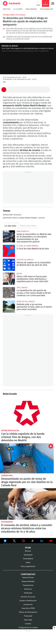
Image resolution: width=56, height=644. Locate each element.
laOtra (28, 563)
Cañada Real (7, 476)
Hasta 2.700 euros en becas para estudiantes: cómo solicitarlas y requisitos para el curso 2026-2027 (9, 279)
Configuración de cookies (28, 628)
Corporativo (28, 574)
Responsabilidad (28, 581)
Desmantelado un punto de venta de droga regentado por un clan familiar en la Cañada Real (27, 458)
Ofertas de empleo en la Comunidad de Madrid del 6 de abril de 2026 (9, 265)
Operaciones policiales (14, 15)
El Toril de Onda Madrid (27, 246)
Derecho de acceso (28, 597)
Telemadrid (28, 555)
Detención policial (10, 431)
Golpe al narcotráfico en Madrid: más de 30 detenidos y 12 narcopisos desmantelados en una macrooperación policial (9, 236)
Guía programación (28, 566)
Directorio (28, 589)
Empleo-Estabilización (28, 601)
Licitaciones (28, 604)
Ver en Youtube (51, 541)
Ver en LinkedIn (42, 541)
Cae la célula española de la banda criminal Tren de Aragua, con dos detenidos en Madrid (27, 413)
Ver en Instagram (23, 541)
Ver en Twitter (14, 541)
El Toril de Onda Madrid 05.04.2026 (9, 251)
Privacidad (28, 616)
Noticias (7, 9)
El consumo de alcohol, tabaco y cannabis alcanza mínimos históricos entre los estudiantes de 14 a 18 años (28, 504)
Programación (46, 9)
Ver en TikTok (33, 541)
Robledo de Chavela (26, 302)
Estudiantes (7, 522)
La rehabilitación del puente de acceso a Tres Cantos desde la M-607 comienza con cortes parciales (9, 293)
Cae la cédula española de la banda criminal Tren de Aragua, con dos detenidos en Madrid (23, 437)
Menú (53, 3)
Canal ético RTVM (28, 608)
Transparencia (28, 585)
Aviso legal (28, 620)
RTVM (28, 548)
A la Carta (18, 9)
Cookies (28, 624)
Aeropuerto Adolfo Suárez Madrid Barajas (20, 218)
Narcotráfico (23, 231)
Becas (19, 274)
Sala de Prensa (28, 578)
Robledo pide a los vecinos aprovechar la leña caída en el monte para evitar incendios (9, 307)
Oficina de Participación (28, 612)
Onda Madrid (31, 9)
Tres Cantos (22, 288)
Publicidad (28, 593)
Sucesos (42, 218)
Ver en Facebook (5, 541)
